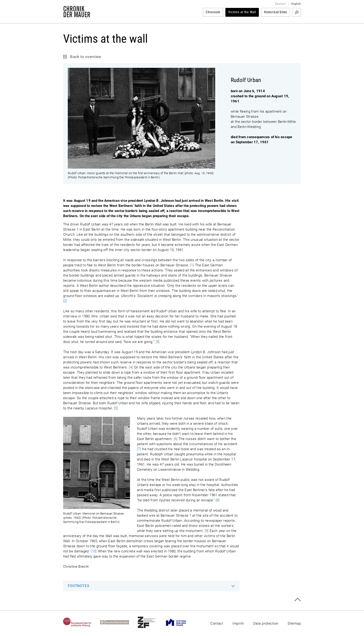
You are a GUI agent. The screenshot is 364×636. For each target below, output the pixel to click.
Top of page (297, 600)
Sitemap (294, 623)
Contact (217, 623)
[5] (116, 408)
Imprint (238, 623)
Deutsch (280, 4)
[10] (94, 551)
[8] (218, 500)
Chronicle (213, 12)
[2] (65, 301)
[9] (207, 531)
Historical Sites (276, 12)
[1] (192, 265)
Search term (297, 12)
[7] (139, 449)
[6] (176, 439)
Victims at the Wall (242, 12)
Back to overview (85, 57)
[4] (131, 367)
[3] (158, 342)
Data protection (266, 623)
